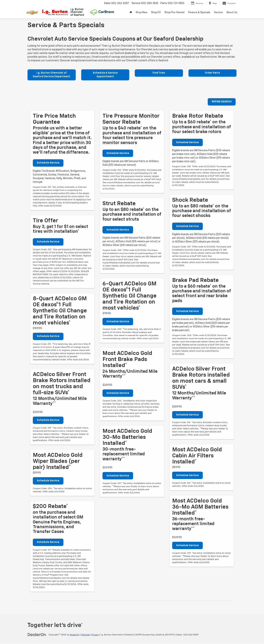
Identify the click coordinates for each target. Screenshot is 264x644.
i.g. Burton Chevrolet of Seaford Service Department (52, 75)
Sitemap (85, 635)
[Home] (131, 12)
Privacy (95, 635)
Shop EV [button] (156, 12)
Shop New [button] (142, 12)
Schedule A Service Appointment (105, 75)
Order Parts (212, 73)
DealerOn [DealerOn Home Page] (75, 635)
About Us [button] (232, 12)
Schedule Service (48, 163)
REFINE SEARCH (222, 102)
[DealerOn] (37, 635)
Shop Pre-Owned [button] (174, 12)
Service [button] (218, 12)
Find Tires (159, 73)
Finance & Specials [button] (199, 12)
